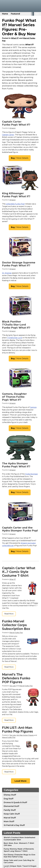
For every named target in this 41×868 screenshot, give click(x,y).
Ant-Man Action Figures (25, 735)
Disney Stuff (10, 795)
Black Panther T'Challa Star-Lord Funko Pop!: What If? (16, 325)
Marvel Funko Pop (16, 633)
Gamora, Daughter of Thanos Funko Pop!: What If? (14, 397)
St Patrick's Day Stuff (14, 825)
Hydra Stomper (32, 474)
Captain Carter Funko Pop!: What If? (16, 123)
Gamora (33, 407)
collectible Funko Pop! (15, 204)
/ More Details (20, 158)
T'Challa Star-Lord (15, 338)
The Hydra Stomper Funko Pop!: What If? (16, 465)
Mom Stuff (9, 821)
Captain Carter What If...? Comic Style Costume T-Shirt (19, 572)
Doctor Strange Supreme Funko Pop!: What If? (19, 264)
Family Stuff (10, 810)
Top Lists (13, 686)
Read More (9, 614)
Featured (15, 14)
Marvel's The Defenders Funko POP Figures (16, 678)
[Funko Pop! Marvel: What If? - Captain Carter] (20, 106)
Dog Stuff (9, 799)
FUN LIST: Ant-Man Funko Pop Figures (17, 730)
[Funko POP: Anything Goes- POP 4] (20, 378)
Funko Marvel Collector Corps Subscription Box (16, 625)
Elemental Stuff (11, 806)
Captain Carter (8, 135)
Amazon (13, 128)
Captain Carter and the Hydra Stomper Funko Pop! (20, 529)
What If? (15, 38)
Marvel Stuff (10, 818)
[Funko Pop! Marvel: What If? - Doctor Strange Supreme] (20, 247)
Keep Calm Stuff (12, 814)
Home (5, 14)
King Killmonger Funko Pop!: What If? (16, 195)
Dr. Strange (7, 273)
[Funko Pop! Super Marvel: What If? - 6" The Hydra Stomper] (20, 448)
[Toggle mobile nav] (37, 14)
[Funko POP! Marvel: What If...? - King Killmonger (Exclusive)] (20, 178)
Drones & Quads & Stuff (15, 802)
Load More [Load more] (20, 781)
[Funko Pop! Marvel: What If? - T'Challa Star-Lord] (20, 306)
